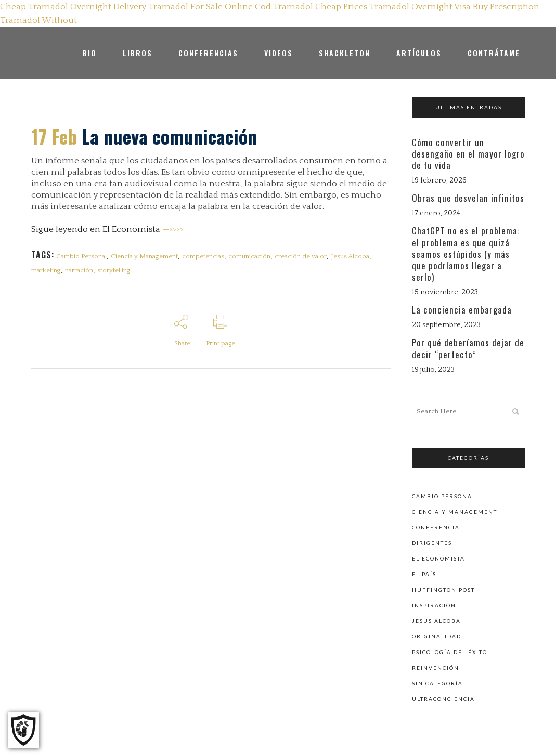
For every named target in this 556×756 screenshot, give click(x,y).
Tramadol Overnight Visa (420, 7)
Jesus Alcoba (350, 256)
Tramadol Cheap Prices (320, 7)
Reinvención (436, 667)
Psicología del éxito (450, 651)
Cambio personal (444, 495)
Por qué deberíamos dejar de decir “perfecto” (468, 348)
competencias (203, 256)
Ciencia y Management (144, 256)
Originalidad (437, 635)
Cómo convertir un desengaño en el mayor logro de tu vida (468, 154)
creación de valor (301, 256)
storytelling (114, 270)
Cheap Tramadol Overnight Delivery (73, 7)
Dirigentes (432, 542)
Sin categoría (437, 682)
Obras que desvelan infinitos (468, 198)
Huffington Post (443, 589)
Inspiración (434, 604)
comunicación (249, 256)
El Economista (438, 557)
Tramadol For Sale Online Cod (210, 7)
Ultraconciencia (443, 698)
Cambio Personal (81, 256)
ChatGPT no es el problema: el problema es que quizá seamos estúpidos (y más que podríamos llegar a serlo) (466, 254)
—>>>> (173, 229)
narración (79, 270)
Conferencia (436, 526)
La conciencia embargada (462, 310)
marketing (46, 270)
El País (424, 573)
